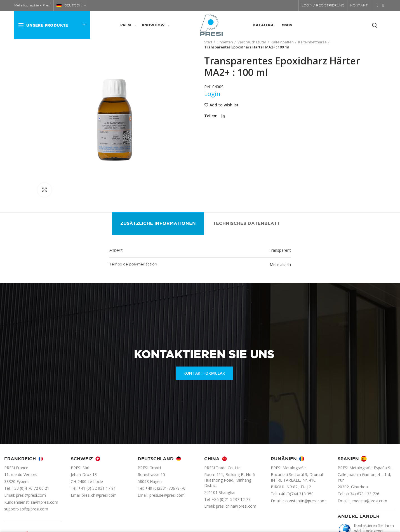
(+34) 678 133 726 (363, 494)
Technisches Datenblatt (246, 224)
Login (212, 94)
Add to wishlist (224, 105)
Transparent (280, 250)
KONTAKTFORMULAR (204, 373)
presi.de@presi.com (167, 495)
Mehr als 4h (280, 264)
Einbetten (225, 42)
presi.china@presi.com (236, 506)
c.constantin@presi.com (304, 501)
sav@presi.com (44, 502)
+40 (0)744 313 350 (296, 494)
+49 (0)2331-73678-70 (165, 488)
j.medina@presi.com (369, 501)
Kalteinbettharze (312, 42)
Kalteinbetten (282, 42)
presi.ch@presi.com (99, 495)
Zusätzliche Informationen (158, 224)
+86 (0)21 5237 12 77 (231, 499)
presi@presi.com (31, 495)
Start (208, 42)
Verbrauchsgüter (252, 42)
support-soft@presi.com (26, 509)
